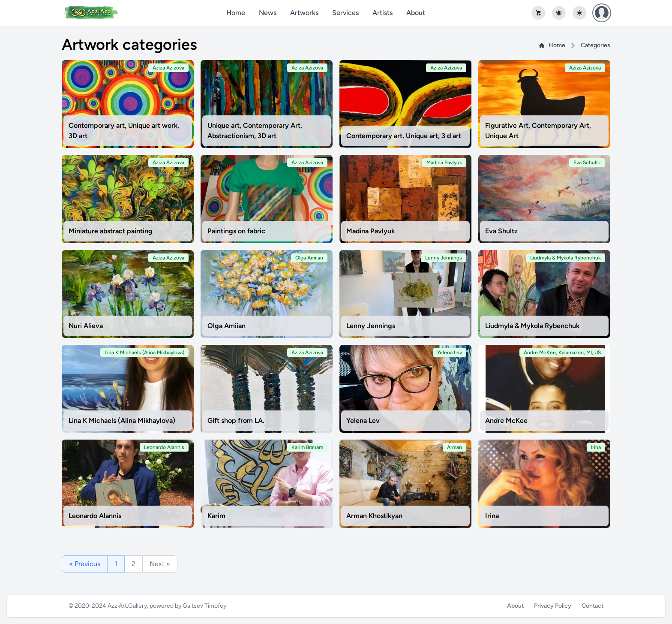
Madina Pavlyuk (370, 231)
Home (236, 13)
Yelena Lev (363, 421)
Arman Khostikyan (374, 516)
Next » (160, 564)
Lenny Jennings (371, 326)
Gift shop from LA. (236, 421)
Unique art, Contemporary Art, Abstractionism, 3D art (255, 131)
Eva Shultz (501, 231)
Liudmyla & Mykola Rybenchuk (532, 326)
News (268, 13)
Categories (595, 45)
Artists (382, 13)
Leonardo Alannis (95, 516)
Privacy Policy (553, 606)
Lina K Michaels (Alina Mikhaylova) (122, 421)
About (416, 13)
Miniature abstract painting (111, 231)
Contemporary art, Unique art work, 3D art (124, 131)
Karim (216, 516)
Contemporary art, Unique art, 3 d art (404, 136)
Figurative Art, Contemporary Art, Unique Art (538, 131)
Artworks (304, 13)
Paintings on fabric (236, 231)
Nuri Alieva (86, 326)
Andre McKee (506, 421)
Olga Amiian (226, 326)
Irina (492, 516)
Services (345, 13)
